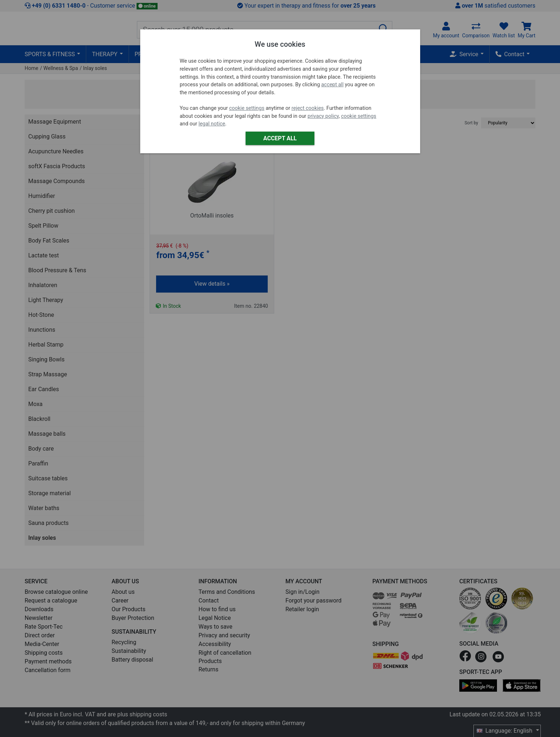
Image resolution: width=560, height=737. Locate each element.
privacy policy (323, 116)
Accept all (280, 138)
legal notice (212, 124)
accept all (333, 85)
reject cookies (308, 108)
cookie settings (246, 108)
